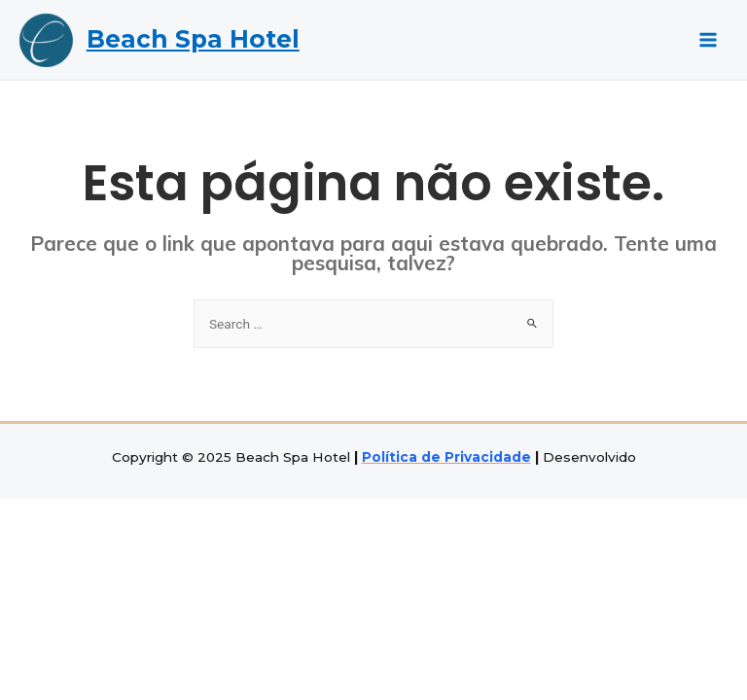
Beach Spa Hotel (193, 39)
